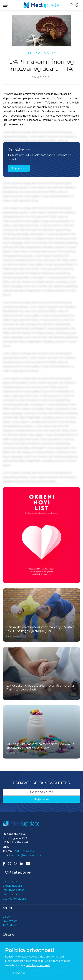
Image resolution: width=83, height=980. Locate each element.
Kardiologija (10, 881)
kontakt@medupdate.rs (26, 855)
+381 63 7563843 (23, 851)
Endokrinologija (12, 886)
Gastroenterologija (14, 899)
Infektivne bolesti (13, 890)
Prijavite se (19, 168)
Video (6, 917)
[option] (41, 535)
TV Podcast (10, 925)
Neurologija (10, 894)
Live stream (10, 921)
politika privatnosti (38, 965)
